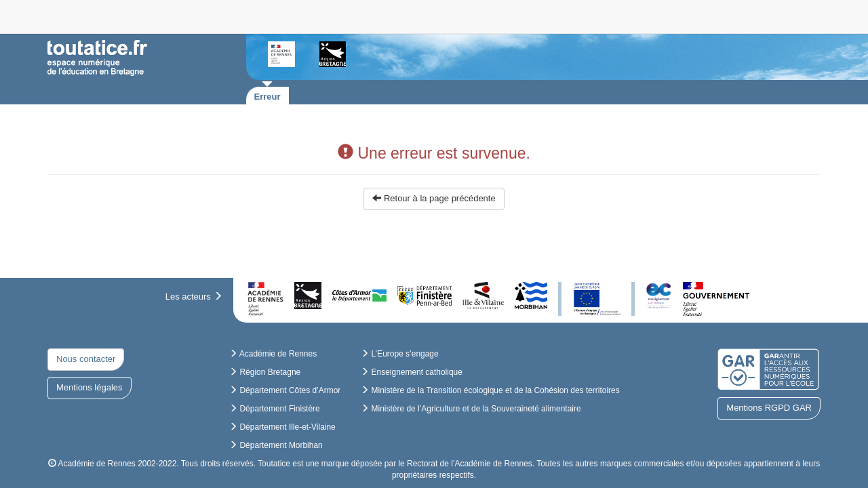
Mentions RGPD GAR (769, 408)
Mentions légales (90, 387)
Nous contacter (86, 359)
